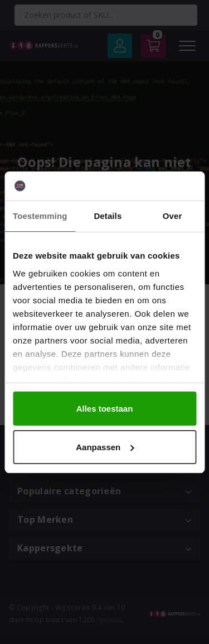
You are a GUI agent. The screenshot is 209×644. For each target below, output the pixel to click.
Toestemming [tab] (40, 216)
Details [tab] (108, 216)
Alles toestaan (105, 409)
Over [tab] (172, 216)
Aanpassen (105, 447)
